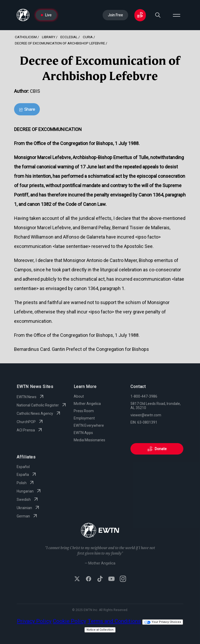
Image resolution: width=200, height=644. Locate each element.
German (27, 516)
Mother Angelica (87, 404)
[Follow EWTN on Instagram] (123, 579)
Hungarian (29, 491)
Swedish (28, 500)
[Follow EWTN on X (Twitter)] (77, 579)
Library (49, 37)
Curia (88, 37)
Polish (26, 483)
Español (23, 467)
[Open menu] (177, 15)
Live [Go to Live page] (46, 15)
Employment (84, 418)
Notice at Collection (100, 630)
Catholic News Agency (39, 413)
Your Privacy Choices (163, 622)
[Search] (158, 15)
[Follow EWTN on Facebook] (89, 579)
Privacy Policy (34, 621)
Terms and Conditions (114, 621)
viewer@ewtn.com (146, 415)
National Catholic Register (42, 405)
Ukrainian (29, 508)
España (27, 475)
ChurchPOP (30, 422)
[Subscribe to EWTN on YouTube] (111, 579)
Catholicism (26, 37)
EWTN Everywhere (89, 425)
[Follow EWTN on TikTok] (100, 579)
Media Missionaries (89, 440)
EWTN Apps (83, 433)
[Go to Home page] (23, 15)
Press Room (84, 411)
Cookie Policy (70, 621)
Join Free (115, 15)
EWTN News (31, 397)
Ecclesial (69, 37)
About (79, 396)
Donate (157, 449)
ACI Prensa (30, 430)
